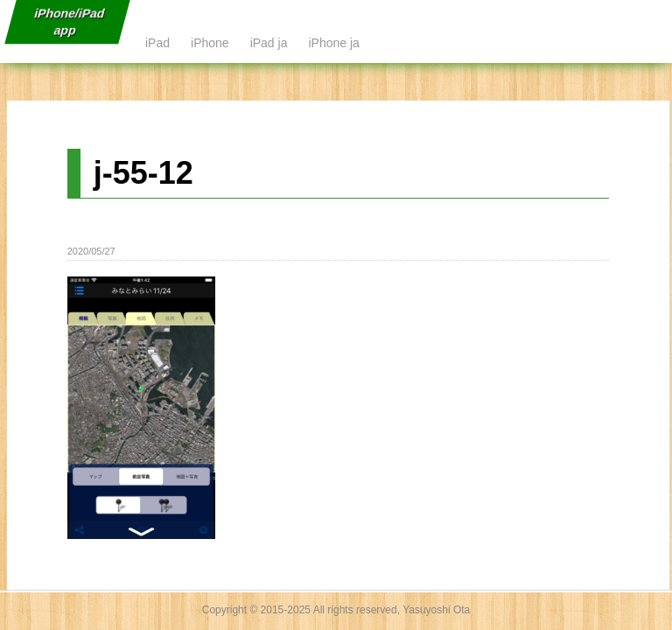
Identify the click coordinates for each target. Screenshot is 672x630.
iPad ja (269, 43)
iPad (157, 43)
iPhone (210, 43)
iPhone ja (333, 43)
